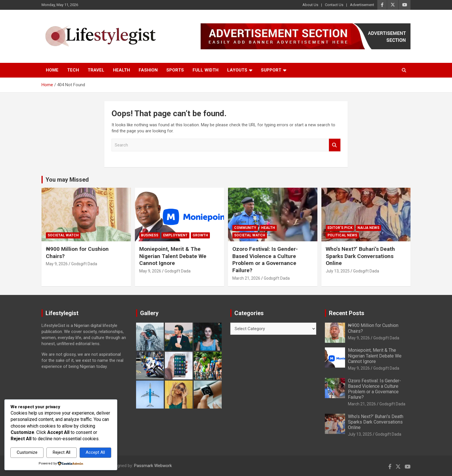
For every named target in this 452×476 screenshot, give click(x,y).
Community (245, 228)
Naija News (368, 228)
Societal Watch (63, 235)
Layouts (237, 70)
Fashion (148, 70)
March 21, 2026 (246, 278)
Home (52, 70)
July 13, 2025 (338, 271)
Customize (27, 452)
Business (150, 235)
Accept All (95, 452)
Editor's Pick (340, 228)
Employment (175, 235)
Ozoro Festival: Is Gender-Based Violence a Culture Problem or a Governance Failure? (265, 260)
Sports (175, 70)
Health (122, 70)
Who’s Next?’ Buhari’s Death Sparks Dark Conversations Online (360, 256)
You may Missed (67, 180)
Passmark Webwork (153, 466)
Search (335, 145)
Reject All (62, 452)
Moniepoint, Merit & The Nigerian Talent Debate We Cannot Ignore (173, 256)
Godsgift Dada (84, 264)
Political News (342, 235)
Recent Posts (347, 313)
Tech (73, 70)
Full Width (206, 70)
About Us (310, 5)
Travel (96, 70)
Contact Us (334, 5)
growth (200, 235)
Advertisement (362, 5)
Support (271, 70)
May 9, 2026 (57, 264)
